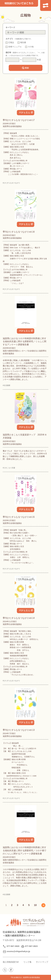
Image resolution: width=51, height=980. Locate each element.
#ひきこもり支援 (9, 468)
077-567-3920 (13, 946)
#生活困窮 (6, 385)
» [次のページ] (43, 905)
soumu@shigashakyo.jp (18, 951)
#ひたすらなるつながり (11, 183)
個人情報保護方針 (11, 962)
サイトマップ (42, 962)
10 (35, 905)
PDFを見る (25, 113)
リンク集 (27, 962)
